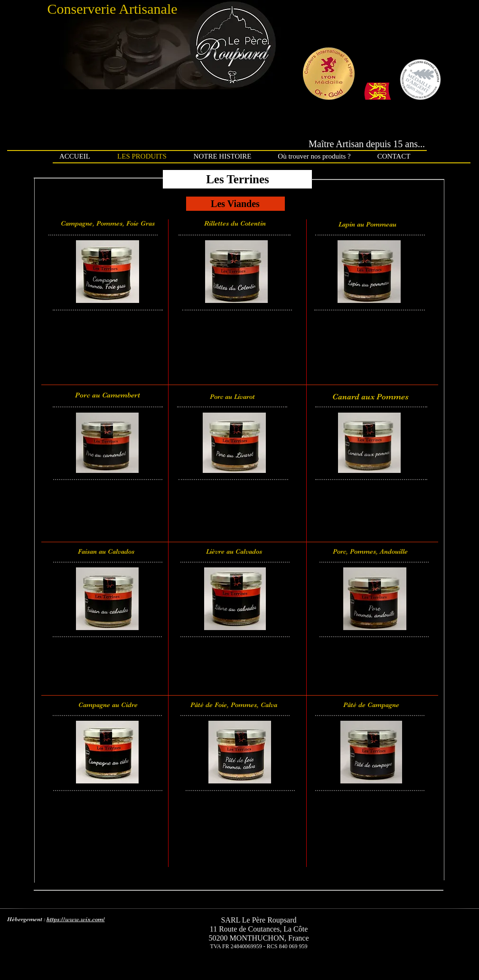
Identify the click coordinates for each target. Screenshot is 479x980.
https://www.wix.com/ (76, 919)
